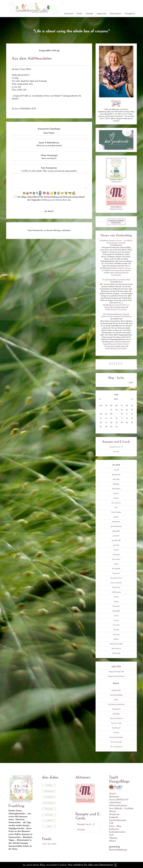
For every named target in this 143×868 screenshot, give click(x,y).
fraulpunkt (114, 817)
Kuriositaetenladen (116, 737)
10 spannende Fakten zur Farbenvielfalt (116, 280)
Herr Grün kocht (116, 742)
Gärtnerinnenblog (116, 695)
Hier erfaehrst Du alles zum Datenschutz (91, 865)
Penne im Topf (116, 723)
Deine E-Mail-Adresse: (49, 144)
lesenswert (116, 573)
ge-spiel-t (116, 536)
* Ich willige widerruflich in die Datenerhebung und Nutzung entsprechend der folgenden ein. (49, 199)
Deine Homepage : (49, 157)
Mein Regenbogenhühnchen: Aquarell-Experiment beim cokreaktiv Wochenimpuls (117, 344)
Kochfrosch (116, 728)
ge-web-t (116, 545)
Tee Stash (116, 625)
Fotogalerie (130, 14)
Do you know (116, 503)
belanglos (116, 484)
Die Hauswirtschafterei (116, 704)
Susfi (111, 835)
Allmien (112, 841)
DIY (116, 508)
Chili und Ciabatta (116, 719)
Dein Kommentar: (49, 169)
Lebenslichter (115, 803)
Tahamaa (113, 838)
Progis (116, 602)
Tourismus (116, 635)
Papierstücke (116, 690)
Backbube (116, 714)
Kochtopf (116, 555)
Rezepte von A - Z (116, 447)
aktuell (116, 470)
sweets (116, 616)
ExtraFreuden (116, 512)
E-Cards (116, 452)
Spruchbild (116, 611)
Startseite (69, 14)
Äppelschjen (116, 475)
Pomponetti (116, 709)
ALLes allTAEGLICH (119, 800)
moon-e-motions (116, 583)
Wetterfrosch (116, 649)
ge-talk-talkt (116, 541)
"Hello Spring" (116, 182)
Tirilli (111, 823)
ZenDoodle (116, 653)
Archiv (80, 14)
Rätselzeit (116, 606)
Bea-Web (116, 479)
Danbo (116, 498)
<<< (100, 399)
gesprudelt (116, 531)
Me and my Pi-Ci (116, 578)
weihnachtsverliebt (116, 644)
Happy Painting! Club (116, 672)
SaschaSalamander (118, 820)
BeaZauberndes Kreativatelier (116, 310)
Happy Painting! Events (116, 676)
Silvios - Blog (115, 826)
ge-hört (116, 517)
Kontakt (89, 14)
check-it (116, 494)
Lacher (116, 564)
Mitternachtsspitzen (118, 806)
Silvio (116, 700)
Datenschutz (115, 14)
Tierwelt (116, 630)
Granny (116, 550)
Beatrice (16, 109)
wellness (116, 639)
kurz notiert (116, 559)
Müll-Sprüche (116, 592)
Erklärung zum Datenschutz (54, 200)
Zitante (113, 794)
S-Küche (116, 733)
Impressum (101, 14)
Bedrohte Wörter (116, 209)
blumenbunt (116, 489)
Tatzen (116, 620)
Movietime (116, 588)
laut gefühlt (116, 569)
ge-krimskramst (116, 526)
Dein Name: (49, 133)
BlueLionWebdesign (118, 850)
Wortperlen (114, 797)
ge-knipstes (116, 522)
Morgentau (114, 814)
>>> (132, 399)
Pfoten (116, 597)
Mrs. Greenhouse (116, 747)
